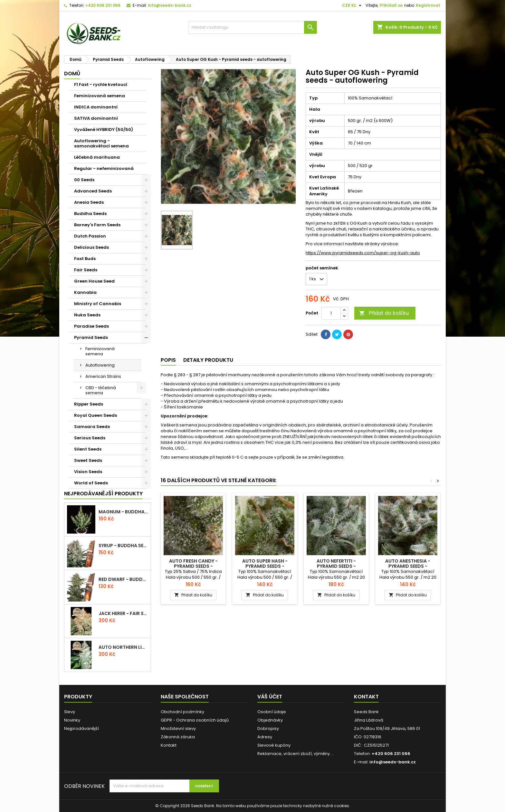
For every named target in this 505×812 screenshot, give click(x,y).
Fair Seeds (86, 270)
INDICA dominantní (96, 107)
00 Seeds (84, 180)
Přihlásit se (391, 5)
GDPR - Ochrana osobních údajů (195, 720)
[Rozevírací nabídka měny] (353, 5)
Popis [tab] (168, 360)
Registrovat (428, 5)
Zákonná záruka (178, 737)
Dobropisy (268, 728)
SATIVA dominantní (96, 118)
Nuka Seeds (87, 315)
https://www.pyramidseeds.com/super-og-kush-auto (363, 253)
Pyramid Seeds (91, 337)
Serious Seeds (90, 438)
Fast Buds (85, 259)
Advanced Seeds (93, 191)
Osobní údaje (272, 712)
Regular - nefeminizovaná (104, 168)
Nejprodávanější (81, 728)
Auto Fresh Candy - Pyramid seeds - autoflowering (193, 566)
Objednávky (270, 720)
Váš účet (270, 697)
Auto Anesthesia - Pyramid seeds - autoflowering (408, 566)
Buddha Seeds (90, 214)
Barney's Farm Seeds (97, 225)
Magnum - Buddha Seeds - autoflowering (123, 512)
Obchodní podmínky (182, 712)
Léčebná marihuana (97, 157)
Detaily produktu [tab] (208, 360)
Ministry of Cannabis (98, 304)
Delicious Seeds (91, 247)
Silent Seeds (88, 449)
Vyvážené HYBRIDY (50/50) (104, 130)
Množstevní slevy (178, 728)
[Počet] (331, 313)
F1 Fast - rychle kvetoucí (101, 84)
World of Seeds (91, 483)
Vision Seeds (88, 472)
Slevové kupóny (274, 745)
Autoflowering (100, 365)
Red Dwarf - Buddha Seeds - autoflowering (123, 579)
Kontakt (169, 745)
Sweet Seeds (88, 460)
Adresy (265, 737)
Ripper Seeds (89, 404)
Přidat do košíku (384, 313)
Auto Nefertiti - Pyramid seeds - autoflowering (336, 566)
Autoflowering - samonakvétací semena (101, 143)
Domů (72, 74)
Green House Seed (94, 281)
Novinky (72, 720)
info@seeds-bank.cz (170, 5)
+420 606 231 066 (103, 5)
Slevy (70, 712)
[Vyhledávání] (252, 27)
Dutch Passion (90, 236)
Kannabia (85, 292)
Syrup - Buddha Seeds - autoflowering (123, 546)
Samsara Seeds (92, 427)
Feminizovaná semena (100, 96)
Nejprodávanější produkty (103, 494)
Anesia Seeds (89, 202)
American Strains (103, 376)
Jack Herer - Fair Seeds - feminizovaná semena (123, 613)
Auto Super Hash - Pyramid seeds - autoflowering (265, 566)
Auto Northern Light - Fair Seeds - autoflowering (123, 647)
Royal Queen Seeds (95, 415)
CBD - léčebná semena (101, 390)
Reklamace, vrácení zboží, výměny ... (295, 754)
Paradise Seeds (91, 326)
